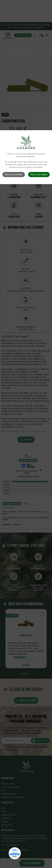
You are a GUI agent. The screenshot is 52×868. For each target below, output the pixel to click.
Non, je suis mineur (14, 174)
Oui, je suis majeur (39, 174)
